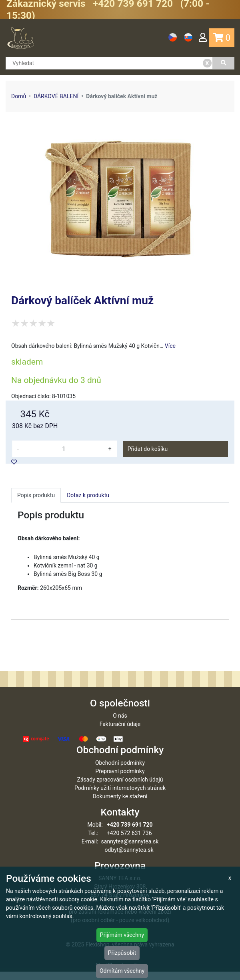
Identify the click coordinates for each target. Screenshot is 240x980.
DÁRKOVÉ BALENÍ (56, 96)
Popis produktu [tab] (36, 495)
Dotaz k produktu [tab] (88, 495)
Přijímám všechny (122, 935)
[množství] (64, 449)
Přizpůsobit (122, 953)
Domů (19, 96)
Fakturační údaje (120, 732)
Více (170, 346)
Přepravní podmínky (120, 780)
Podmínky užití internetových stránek (120, 796)
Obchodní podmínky (120, 771)
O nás (120, 724)
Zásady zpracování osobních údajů (120, 788)
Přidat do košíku (148, 449)
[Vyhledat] (224, 63)
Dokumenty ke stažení (120, 805)
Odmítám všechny (122, 971)
